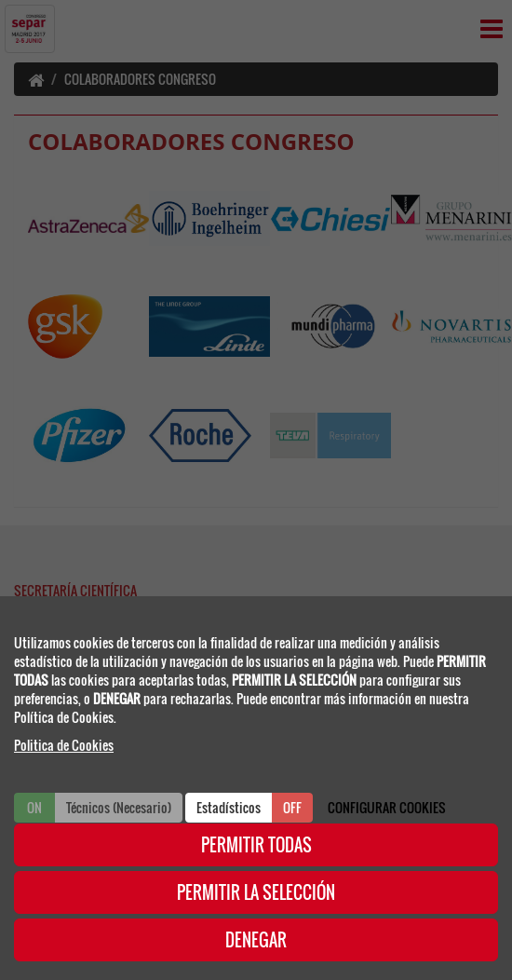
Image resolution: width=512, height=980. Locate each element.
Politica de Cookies (64, 745)
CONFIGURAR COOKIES (387, 807)
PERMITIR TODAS (256, 845)
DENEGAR (256, 940)
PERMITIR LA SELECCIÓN (256, 892)
